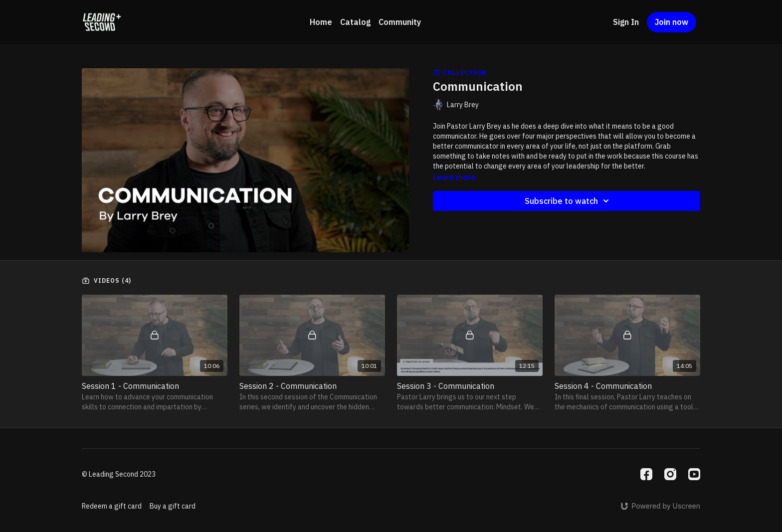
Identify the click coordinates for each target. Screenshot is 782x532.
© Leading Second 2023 (119, 474)
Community (400, 22)
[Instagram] (670, 474)
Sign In (626, 22)
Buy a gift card (173, 506)
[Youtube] (694, 474)
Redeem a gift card (112, 506)
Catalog (355, 22)
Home (321, 22)
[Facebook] (646, 474)
